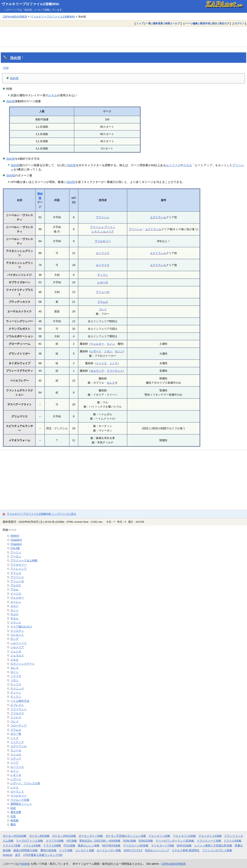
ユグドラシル (158, 217)
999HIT (15, 536)
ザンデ (14, 639)
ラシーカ (16, 750)
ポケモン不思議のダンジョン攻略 (126, 836)
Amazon (8, 855)
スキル (53, 95)
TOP (6, 68)
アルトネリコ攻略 (159, 836)
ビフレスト (17, 705)
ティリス (16, 684)
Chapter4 (16, 544)
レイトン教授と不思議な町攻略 (213, 845)
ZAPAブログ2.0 (133, 850)
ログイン (239, 23)
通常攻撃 (16, 812)
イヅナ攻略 (66, 850)
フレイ (103, 309)
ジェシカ (16, 651)
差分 (215, 23)
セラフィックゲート (23, 664)
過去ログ (224, 23)
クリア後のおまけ (21, 626)
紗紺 (13, 808)
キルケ (14, 614)
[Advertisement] (123, 37)
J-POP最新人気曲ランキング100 (43, 855)
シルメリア (107, 231)
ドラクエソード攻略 (209, 841)
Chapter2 (16, 540)
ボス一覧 (16, 734)
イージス (101, 363)
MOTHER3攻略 (111, 845)
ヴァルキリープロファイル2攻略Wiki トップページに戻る (41, 514)
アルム (14, 589)
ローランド (17, 792)
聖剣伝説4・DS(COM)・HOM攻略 (100, 841)
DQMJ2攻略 (146, 841)
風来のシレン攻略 (89, 845)
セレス (111, 383)
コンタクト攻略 (85, 850)
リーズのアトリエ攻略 (30, 841)
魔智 (13, 824)
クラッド (16, 622)
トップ (140, 23)
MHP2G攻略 (184, 845)
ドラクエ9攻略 (52, 845)
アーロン (16, 556)
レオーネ (103, 282)
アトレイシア (19, 569)
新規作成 (205, 23)
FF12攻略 (69, 845)
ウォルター (97, 344)
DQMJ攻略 (129, 841)
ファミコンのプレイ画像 (217, 850)
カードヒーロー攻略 (109, 850)
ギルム (14, 618)
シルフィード (19, 643)
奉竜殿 (14, 820)
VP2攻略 (72, 841)
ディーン (16, 693)
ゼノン (119, 351)
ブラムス (103, 302)
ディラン (103, 275)
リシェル (16, 754)
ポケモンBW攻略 (39, 836)
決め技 (16, 58)
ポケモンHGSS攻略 (15, 836)
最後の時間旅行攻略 (25, 850)
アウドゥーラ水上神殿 (24, 560)
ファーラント (115, 371)
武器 (13, 816)
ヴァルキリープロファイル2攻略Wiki (30, 4)
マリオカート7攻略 (163, 845)
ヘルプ (176, 23)
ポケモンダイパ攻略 (91, 836)
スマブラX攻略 (55, 841)
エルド (14, 606)
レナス (96, 231)
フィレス (16, 717)
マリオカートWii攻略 (136, 845)
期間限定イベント (21, 804)
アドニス (16, 573)
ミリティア (17, 742)
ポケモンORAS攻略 (64, 836)
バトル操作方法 (20, 701)
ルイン (14, 771)
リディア (16, 759)
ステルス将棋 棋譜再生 (186, 850)
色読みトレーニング (157, 850)
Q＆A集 (15, 548)
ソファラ (16, 676)
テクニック (17, 689)
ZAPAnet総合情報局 (15, 17)
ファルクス (17, 713)
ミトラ (113, 363)
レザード (96, 351)
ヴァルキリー (103, 241)
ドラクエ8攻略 (32, 845)
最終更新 (158, 23)
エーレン (16, 602)
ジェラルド (17, 655)
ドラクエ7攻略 (12, 845)
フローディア (19, 725)
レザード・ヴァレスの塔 (25, 783)
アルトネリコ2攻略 (184, 836)
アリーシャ (103, 217)
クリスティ (17, 631)
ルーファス (173, 165)
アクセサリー (19, 565)
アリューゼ (103, 292)
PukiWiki (25, 864)
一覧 (148, 23)
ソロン (108, 351)
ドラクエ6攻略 (233, 841)
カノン (111, 344)
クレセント (17, 635)
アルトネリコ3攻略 (210, 836)
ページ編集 (192, 23)
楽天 (18, 855)
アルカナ (16, 585)
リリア (14, 763)
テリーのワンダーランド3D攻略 (175, 841)
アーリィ (110, 227)
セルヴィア (97, 371)
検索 (168, 23)
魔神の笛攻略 (48, 850)
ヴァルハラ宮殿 (20, 800)
